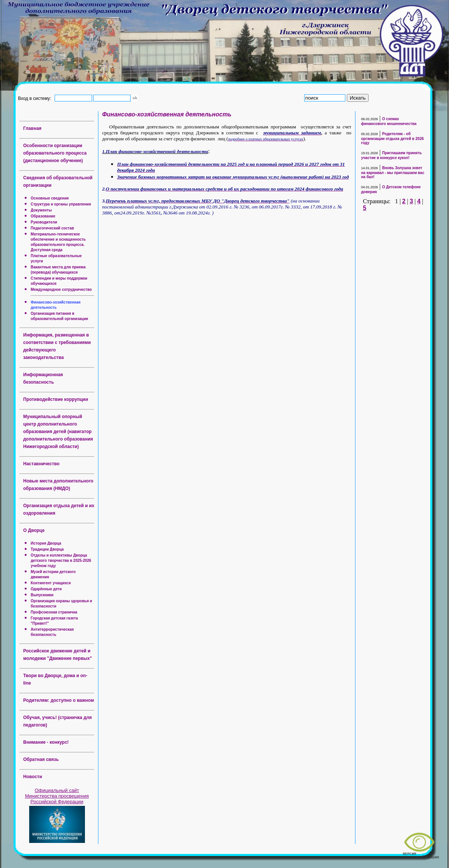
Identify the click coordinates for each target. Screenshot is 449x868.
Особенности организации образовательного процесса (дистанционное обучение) (55, 153)
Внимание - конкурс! (46, 742)
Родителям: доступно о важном (59, 700)
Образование (43, 216)
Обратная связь (41, 759)
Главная (32, 128)
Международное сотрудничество (61, 290)
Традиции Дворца (47, 549)
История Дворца (46, 543)
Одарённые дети (46, 589)
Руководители (44, 222)
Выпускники (42, 595)
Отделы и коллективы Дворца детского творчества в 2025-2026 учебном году (61, 561)
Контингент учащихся (51, 583)
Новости (33, 777)
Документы (41, 210)
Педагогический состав (52, 228)
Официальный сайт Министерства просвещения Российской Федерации (57, 796)
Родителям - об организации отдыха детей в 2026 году (393, 138)
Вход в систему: (36, 98)
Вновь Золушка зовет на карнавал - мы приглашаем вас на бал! (393, 172)
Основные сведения (50, 198)
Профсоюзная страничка (54, 612)
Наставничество (41, 464)
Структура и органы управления (61, 204)
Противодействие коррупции (56, 399)
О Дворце (34, 530)
